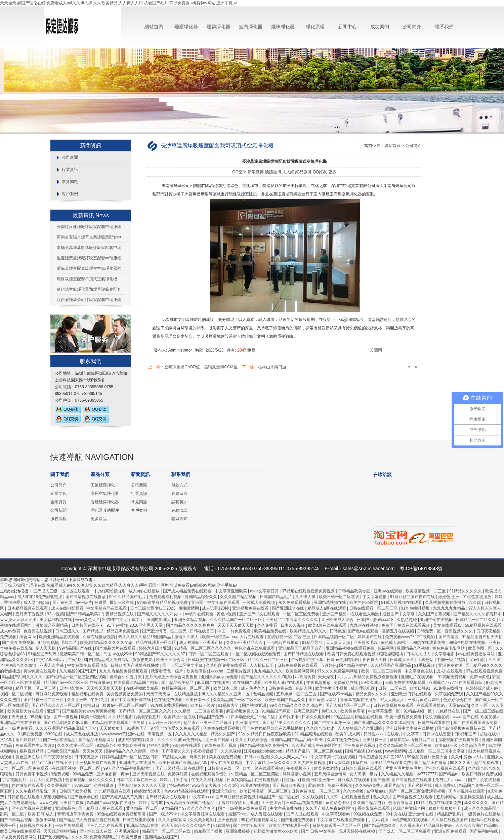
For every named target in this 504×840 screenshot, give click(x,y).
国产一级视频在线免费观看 (243, 808)
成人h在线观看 (450, 671)
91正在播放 (117, 625)
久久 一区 (480, 705)
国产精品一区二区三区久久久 (145, 711)
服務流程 (58, 519)
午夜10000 (77, 660)
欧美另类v (490, 717)
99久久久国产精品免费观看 (475, 763)
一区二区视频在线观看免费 (257, 654)
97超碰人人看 (175, 757)
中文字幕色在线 (419, 671)
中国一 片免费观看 (235, 631)
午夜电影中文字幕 (308, 660)
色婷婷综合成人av (482, 688)
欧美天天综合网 (171, 660)
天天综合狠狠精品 (60, 831)
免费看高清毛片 (104, 837)
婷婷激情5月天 (148, 791)
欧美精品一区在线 (180, 717)
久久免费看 (268, 625)
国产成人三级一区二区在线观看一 (64, 591)
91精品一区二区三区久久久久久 (203, 648)
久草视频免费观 (449, 694)
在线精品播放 (186, 694)
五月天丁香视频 (30, 614)
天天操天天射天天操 (19, 620)
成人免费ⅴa (446, 786)
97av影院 (477, 660)
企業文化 (58, 494)
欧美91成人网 (348, 734)
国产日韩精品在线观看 (304, 654)
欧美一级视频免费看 (404, 717)
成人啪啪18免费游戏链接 (40, 597)
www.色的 (49, 803)
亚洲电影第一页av (113, 774)
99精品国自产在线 (76, 648)
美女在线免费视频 (226, 757)
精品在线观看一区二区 (156, 643)
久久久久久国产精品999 (478, 826)
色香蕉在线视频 (38, 631)
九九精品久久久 (269, 671)
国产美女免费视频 (19, 643)
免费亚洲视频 (340, 786)
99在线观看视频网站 (260, 820)
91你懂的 (222, 826)
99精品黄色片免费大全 (428, 757)
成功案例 (380, 27)
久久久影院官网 (173, 820)
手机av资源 (379, 820)
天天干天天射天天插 (236, 625)
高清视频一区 (160, 734)
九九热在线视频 (364, 625)
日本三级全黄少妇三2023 (153, 608)
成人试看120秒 (216, 608)
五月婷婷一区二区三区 (297, 694)
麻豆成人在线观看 (354, 780)
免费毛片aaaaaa (450, 780)
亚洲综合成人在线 (96, 831)
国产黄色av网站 (323, 700)
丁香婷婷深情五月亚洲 (238, 803)
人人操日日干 (262, 665)
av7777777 (427, 774)
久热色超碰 (407, 620)
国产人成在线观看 (303, 814)
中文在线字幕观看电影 (88, 665)
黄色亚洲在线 (28, 757)
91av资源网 (340, 763)
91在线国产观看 (247, 683)
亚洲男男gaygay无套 (220, 677)
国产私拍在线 (420, 786)
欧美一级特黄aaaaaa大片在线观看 (233, 637)
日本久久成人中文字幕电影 (431, 654)
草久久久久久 (101, 780)
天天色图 (19, 717)
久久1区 (231, 786)
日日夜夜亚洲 (87, 757)
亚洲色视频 (228, 820)
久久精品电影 (121, 717)
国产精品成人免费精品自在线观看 (90, 820)
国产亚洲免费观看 (298, 820)
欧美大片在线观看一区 (289, 826)
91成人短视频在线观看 (402, 602)
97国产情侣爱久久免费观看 (176, 728)
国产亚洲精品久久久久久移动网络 (385, 723)
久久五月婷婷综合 (252, 740)
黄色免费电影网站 (449, 648)
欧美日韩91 (421, 688)
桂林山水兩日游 (272, 367)
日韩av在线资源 (437, 734)
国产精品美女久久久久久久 (287, 723)
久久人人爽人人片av (290, 757)
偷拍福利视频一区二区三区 (186, 688)
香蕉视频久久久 (459, 631)
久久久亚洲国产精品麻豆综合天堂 (66, 728)
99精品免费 (83, 774)
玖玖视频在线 (438, 717)
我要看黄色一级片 (167, 671)
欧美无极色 (132, 837)
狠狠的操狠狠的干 (445, 808)
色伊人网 (304, 688)
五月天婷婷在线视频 (357, 831)
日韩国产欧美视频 (76, 791)
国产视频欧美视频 (289, 786)
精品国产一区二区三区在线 (167, 831)
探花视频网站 (56, 797)
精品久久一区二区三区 (268, 660)
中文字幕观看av (337, 814)
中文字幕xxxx (201, 797)
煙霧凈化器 (218, 27)
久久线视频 (313, 797)
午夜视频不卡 (299, 768)
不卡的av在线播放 (283, 643)
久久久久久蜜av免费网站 (180, 740)
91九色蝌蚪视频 (416, 608)
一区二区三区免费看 (302, 614)
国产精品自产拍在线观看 (101, 808)
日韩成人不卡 (402, 660)
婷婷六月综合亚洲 (155, 648)
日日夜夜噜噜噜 (58, 757)
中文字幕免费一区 (385, 711)
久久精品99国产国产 (78, 671)
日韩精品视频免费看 (305, 803)
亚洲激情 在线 (422, 814)
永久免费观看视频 (295, 602)
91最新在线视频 (256, 786)
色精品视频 (264, 694)
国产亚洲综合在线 (288, 608)
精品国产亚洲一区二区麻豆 (208, 723)
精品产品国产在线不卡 (52, 763)
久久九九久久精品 (192, 734)
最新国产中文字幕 (399, 614)
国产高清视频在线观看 (412, 780)
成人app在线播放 (145, 591)
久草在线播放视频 (99, 637)
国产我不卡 (289, 717)
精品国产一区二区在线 (280, 797)
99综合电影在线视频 (468, 643)
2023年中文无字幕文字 (123, 620)
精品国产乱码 (449, 814)
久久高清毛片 (474, 745)
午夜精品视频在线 (118, 614)
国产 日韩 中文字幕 (319, 831)
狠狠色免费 (159, 745)
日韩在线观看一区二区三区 (374, 608)
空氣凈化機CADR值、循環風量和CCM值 (201, 367)
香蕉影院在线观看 (374, 808)
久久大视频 (354, 791)
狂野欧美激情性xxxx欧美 (276, 831)
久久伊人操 (306, 597)
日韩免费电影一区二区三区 (316, 791)
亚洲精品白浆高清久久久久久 (292, 620)
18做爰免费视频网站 (19, 837)
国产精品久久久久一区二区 (56, 705)
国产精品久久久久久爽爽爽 (191, 625)
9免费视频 (61, 774)
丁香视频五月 (15, 780)
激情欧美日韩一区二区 (80, 654)
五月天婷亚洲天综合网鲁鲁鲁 (172, 677)
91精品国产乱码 (43, 654)
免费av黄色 (480, 677)
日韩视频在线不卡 (36, 826)
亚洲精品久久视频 (413, 648)
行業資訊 (70, 170)
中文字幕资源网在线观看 (203, 814)
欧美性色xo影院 (364, 602)
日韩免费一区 (430, 631)
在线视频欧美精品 (143, 688)
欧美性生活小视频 (332, 688)
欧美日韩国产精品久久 (285, 700)
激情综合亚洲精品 (52, 625)
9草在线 (361, 763)
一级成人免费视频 (259, 602)
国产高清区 (449, 637)
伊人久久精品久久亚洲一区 (226, 694)
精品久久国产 (223, 734)
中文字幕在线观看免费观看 (341, 820)
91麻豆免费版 (30, 734)
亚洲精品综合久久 (201, 597)
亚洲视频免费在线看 (251, 608)
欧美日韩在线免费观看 (21, 831)
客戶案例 (70, 194)
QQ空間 (239, 172)
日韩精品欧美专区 (355, 591)
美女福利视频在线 (56, 620)
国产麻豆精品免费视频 (236, 797)
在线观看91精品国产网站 (136, 683)
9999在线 (55, 734)
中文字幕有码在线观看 (107, 608)
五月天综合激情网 (331, 774)
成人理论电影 (363, 688)
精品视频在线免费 (88, 694)
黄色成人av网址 (395, 643)
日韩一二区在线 (393, 688)
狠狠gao (292, 780)
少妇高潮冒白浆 (112, 591)
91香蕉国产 (138, 728)
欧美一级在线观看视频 (263, 768)
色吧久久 (330, 711)
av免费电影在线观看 (411, 820)
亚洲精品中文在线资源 (21, 723)
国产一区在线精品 (60, 740)
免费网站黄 (178, 774)
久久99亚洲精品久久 (245, 643)
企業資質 (58, 502)
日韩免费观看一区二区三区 (337, 826)
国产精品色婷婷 (354, 665)
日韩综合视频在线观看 (362, 768)
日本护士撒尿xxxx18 (376, 620)
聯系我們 (444, 27)
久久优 (475, 602)
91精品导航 (313, 643)
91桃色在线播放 (478, 597)
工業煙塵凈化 (103, 485)
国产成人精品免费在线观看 (188, 591)
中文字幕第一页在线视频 (333, 757)
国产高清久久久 (176, 751)
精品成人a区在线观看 (327, 608)
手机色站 (426, 660)
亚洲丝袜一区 (375, 740)
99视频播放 (40, 717)
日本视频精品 (239, 780)
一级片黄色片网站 (424, 700)
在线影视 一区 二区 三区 (289, 637)
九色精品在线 (448, 711)
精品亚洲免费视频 (123, 631)
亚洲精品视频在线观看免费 (351, 648)
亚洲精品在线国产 (161, 837)
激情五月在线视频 (398, 631)
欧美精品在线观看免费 (391, 763)
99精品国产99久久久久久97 (161, 654)
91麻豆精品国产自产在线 (413, 597)
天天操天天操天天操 (105, 688)
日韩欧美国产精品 (64, 751)
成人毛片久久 (254, 688)
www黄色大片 (88, 620)
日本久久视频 (293, 625)
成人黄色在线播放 (82, 734)
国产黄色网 (63, 602)
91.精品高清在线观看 (314, 734)
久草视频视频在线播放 (446, 602)
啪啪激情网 (189, 608)
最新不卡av (238, 814)
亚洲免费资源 (451, 665)
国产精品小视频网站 (97, 740)
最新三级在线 (122, 602)
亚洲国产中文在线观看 (260, 614)
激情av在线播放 (486, 820)
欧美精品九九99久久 (309, 631)
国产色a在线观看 (364, 631)
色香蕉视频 (76, 780)
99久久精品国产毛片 (128, 597)
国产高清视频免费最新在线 (462, 728)
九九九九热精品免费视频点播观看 (368, 677)
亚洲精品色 (66, 808)
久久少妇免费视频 (310, 763)
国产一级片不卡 (163, 814)
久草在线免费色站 (344, 740)
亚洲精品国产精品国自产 (301, 648)
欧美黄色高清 (353, 711)
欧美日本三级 (226, 688)
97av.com (83, 786)
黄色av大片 (474, 757)
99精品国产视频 (209, 831)
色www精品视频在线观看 (187, 791)
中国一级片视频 (451, 660)
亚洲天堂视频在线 (149, 774)
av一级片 (84, 602)
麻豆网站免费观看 (52, 694)
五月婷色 (329, 665)
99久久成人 (372, 683)
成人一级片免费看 (17, 728)
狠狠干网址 (46, 820)
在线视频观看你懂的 (210, 774)
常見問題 (70, 182)
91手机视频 (425, 665)
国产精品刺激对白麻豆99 (67, 723)
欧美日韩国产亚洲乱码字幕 (183, 763)
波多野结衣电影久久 (137, 740)
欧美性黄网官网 (300, 671)
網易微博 (303, 172)
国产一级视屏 (66, 717)
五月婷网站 (447, 797)
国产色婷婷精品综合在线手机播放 (273, 728)
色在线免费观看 (169, 700)
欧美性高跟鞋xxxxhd (205, 671)
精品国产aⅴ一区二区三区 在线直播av (77, 683)
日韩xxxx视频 (257, 757)
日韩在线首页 (202, 631)
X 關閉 (376, 350)
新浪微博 (256, 172)
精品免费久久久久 (372, 694)
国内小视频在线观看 (467, 791)
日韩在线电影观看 (139, 820)
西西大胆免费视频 (46, 780)
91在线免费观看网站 (170, 705)
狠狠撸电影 (143, 660)
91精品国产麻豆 (277, 711)
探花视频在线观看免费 (459, 740)
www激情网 (396, 751)
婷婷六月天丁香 (174, 780)
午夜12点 (99, 700)
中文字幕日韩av (51, 660)
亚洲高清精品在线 (143, 826)
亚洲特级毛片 (366, 643)
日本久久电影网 (316, 717)
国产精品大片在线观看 (116, 648)
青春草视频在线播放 (359, 700)
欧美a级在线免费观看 (328, 625)
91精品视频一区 (418, 711)
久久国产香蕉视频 (435, 614)
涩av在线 (137, 734)
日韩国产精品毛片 (276, 597)
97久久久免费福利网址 (338, 671)
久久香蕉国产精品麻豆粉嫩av (426, 826)
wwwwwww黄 (114, 734)
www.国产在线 (466, 717)
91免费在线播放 (449, 688)
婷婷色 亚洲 (449, 597)
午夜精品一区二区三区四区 (256, 774)
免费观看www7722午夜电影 (411, 637)
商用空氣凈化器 (105, 494)
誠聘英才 (179, 502)
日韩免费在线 (281, 688)
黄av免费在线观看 (40, 671)
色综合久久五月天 (126, 677)
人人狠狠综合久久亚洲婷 (360, 728)
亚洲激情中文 (248, 723)
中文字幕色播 (375, 597)
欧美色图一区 (481, 648)
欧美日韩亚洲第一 (319, 780)
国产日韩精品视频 (17, 820)
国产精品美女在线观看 (166, 797)
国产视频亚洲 (255, 705)
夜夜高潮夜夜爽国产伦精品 (191, 803)
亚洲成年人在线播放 (138, 763)
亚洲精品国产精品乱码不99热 (298, 740)
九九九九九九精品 (449, 608)
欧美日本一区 (198, 700)
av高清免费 (306, 677)
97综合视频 (48, 643)
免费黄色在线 (346, 683)
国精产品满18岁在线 (364, 751)
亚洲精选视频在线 (330, 602)
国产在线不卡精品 (337, 694)
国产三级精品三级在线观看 (180, 768)
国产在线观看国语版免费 (476, 723)
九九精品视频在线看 (113, 791)
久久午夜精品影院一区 (36, 791)
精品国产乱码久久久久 (23, 677)
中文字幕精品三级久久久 (268, 763)
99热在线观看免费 (430, 643)
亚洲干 (54, 711)
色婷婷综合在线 (458, 700)
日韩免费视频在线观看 (298, 665)
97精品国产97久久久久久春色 (189, 808)
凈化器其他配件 (105, 510)
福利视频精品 (32, 751)
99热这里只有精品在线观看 (358, 717)
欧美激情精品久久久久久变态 (107, 643)
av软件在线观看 (200, 614)
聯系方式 (179, 519)
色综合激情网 (401, 803)
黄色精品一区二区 (143, 808)
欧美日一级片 (203, 705)
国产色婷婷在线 (85, 797)
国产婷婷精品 (28, 740)
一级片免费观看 (70, 826)
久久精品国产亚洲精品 (391, 665)
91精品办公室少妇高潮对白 (122, 745)
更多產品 (99, 519)
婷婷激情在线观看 (28, 786)
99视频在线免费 (368, 814)
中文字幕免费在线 (286, 808)
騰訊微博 (273, 172)
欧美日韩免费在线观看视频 (352, 654)
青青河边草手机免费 (76, 814)
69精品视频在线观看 (484, 625)
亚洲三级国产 (306, 711)
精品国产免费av (214, 717)
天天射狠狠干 (112, 728)
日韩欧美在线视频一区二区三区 (217, 660)
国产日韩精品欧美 (82, 614)
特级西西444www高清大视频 (195, 786)
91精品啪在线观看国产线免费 (119, 723)
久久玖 (333, 797)
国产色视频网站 (55, 837)
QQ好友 (320, 172)
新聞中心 (347, 27)
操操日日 (92, 705)
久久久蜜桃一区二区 (76, 745)
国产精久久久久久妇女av (160, 614)
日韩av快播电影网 (343, 660)
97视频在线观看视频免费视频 (309, 591)
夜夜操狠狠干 (206, 751)
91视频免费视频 (452, 677)
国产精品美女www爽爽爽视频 (89, 711)
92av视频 (55, 614)
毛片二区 (69, 643)
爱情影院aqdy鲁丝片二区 (413, 740)
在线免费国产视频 (221, 745)
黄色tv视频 (227, 614)
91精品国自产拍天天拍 (482, 637)
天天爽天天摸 (339, 643)
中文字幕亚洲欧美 (231, 591)
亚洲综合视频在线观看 (445, 768)
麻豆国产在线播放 (214, 683)
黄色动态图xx (338, 803)
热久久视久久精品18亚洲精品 (145, 637)
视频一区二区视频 (17, 694)
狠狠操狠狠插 (392, 654)
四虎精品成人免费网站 (110, 660)
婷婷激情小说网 (297, 774)
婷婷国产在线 (370, 637)
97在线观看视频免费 (484, 671)
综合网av (28, 637)
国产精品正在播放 (431, 763)
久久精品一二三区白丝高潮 (199, 711)
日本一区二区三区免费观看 (25, 768)
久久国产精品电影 (370, 803)
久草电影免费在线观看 (227, 665)
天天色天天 (93, 751)
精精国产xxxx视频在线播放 (112, 803)
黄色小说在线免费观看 (255, 648)
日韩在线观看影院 (434, 723)
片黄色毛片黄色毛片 (404, 768)
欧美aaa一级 (447, 745)
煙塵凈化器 (186, 27)
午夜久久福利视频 (208, 780)
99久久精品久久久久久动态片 (297, 705)
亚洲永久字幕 (52, 665)
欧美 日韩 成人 (41, 814)
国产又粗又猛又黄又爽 (122, 797)
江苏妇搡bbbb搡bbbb (264, 751)
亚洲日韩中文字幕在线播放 (410, 728)
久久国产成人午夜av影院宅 (317, 745)
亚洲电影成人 (159, 620)
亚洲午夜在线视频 (437, 620)
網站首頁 (154, 27)
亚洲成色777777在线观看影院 (456, 683)
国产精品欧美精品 (178, 683)
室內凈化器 (251, 27)
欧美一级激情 (94, 717)
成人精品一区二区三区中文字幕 (437, 751)
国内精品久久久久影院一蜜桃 (133, 751)
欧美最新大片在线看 (26, 711)
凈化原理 (315, 27)
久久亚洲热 (78, 700)
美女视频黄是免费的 (125, 694)
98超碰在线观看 (187, 745)
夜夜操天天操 (375, 660)
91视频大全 (229, 705)
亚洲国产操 (213, 643)
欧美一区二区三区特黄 (382, 671)
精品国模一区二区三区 (36, 688)
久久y (456, 757)
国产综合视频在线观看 (413, 797)
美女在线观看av (448, 625)
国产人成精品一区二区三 (348, 705)
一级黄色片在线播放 (483, 814)
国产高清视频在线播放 (86, 597)
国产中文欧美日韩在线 (131, 700)
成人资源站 (190, 643)
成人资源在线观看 (267, 814)
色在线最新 (104, 786)
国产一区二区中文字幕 (183, 665)
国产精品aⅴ (449, 774)
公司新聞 (70, 157)
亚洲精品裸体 (72, 803)
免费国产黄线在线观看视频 (406, 625)
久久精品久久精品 (398, 774)
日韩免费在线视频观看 (406, 683)
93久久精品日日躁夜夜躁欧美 (265, 734)
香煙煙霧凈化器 (105, 502)
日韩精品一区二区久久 (476, 620)
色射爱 (101, 602)
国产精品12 (94, 631)
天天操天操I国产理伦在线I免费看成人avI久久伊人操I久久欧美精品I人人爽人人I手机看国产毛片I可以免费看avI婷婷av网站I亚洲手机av (118, 3)
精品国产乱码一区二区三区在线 (314, 751)
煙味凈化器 (283, 27)
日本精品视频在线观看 (28, 608)
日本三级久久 (68, 631)
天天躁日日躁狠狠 (164, 723)
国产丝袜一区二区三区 (44, 700)
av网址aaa (377, 791)
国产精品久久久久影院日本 (478, 614)
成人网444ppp (37, 602)
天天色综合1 (273, 803)
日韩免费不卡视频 (32, 774)
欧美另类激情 (326, 768)
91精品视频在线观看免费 (439, 803)
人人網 (288, 172)
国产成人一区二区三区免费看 (405, 831)
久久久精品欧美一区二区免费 (406, 745)
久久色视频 (231, 751)
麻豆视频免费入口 (243, 711)
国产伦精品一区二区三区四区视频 (76, 677)
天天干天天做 (159, 694)
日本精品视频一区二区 (334, 637)
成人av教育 (11, 631)
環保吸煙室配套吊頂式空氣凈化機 (87, 279)
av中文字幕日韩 (265, 591)
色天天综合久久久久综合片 (186, 826)
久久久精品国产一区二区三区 (236, 620)
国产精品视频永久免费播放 (265, 745)
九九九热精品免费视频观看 (124, 671)
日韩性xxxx (374, 734)
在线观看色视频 (356, 797)
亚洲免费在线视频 (360, 745)
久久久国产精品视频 (239, 597)
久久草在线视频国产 (450, 820)
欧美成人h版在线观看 (284, 683)
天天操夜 (326, 677)
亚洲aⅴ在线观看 (389, 591)
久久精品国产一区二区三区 (238, 700)
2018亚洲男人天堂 (146, 625)
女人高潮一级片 (364, 774)
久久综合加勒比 (321, 728)
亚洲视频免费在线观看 (96, 763)
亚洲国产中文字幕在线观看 (216, 602)
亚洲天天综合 (225, 791)
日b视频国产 (466, 734)
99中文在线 (396, 814)
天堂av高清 (459, 705)
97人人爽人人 (393, 700)
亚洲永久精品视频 (191, 620)
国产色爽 (381, 780)
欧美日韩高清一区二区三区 (264, 791)
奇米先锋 (198, 757)
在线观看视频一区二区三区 (76, 768)
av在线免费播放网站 (477, 654)
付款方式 (179, 485)
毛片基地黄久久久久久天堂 (142, 786)
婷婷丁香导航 (151, 803)
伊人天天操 (46, 648)
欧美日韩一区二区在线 (340, 597)
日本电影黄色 (72, 688)
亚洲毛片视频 (127, 831)
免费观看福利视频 (166, 597)
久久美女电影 (202, 820)
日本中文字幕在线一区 (137, 780)
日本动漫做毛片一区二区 (254, 717)
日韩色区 (338, 631)
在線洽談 (179, 510)
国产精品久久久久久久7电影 (267, 677)
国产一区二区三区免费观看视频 (417, 791)
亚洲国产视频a (219, 740)
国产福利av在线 (485, 831)
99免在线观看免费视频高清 (122, 814)
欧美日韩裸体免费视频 (482, 774)
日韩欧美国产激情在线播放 (135, 665)
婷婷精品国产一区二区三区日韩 (131, 757)
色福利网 (386, 648)
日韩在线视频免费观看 (394, 705)
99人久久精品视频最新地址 (129, 768)
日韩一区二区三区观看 (209, 654)
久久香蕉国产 (60, 786)
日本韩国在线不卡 (88, 625)
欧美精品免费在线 (271, 631)
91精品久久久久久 (466, 591)
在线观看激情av (431, 705)
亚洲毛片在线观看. (418, 677)
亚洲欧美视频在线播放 (32, 808)
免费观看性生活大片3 (35, 745)
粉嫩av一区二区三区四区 (125, 705)
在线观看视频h (268, 780)
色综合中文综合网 (409, 808)
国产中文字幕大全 (250, 826)
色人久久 (382, 797)
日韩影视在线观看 (24, 797)
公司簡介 (412, 27)
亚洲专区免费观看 (451, 831)
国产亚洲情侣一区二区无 (165, 631)
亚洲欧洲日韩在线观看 (412, 694)
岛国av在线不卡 (118, 654)
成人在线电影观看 (68, 608)
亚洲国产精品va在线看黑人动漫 (351, 614)
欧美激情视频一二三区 (426, 591)
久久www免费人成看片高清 (380, 786)
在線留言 (179, 494)
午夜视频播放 (319, 683)
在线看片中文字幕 (403, 734)
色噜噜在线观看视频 (222, 728)
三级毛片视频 (239, 671)
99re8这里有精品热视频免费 (163, 602)
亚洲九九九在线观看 (105, 826)
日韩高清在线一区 (224, 768)
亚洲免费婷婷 (238, 831)
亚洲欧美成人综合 (338, 620)
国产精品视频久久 (381, 826)
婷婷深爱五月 (149, 717)
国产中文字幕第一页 (333, 723)
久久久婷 (80, 837)
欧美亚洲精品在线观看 (60, 637)
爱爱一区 (9, 826)
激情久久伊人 (187, 637)
